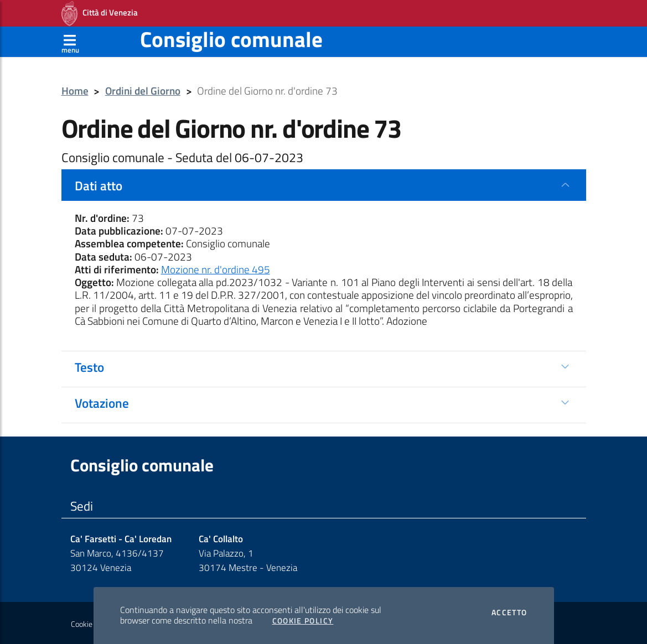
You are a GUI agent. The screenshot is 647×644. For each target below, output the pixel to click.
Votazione (102, 403)
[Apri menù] (70, 41)
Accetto (509, 612)
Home (75, 91)
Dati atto (99, 185)
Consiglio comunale (231, 39)
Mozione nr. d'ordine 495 (216, 269)
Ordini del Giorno (143, 91)
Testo (89, 367)
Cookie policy (92, 624)
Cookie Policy (303, 621)
